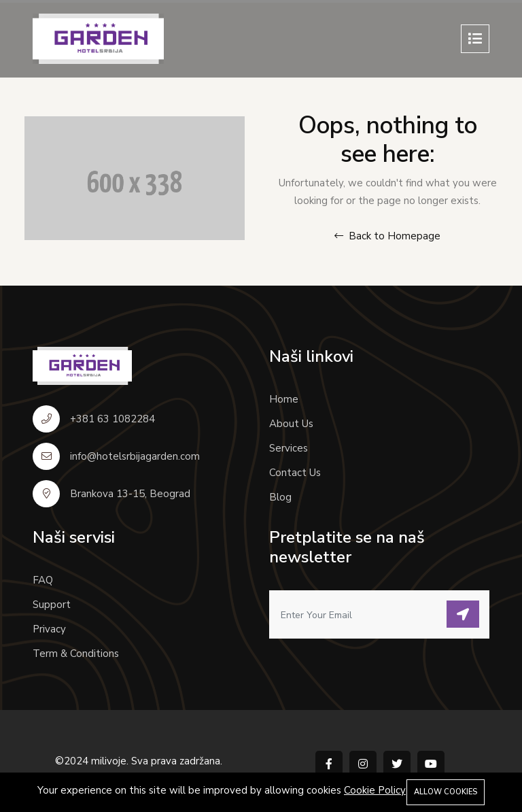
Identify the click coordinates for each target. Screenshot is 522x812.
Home (284, 399)
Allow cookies (446, 792)
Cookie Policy (375, 790)
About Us (291, 424)
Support (52, 605)
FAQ (43, 580)
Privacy (49, 629)
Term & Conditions (76, 654)
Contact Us (295, 473)
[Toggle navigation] (475, 39)
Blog (280, 497)
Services (289, 448)
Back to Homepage (387, 236)
